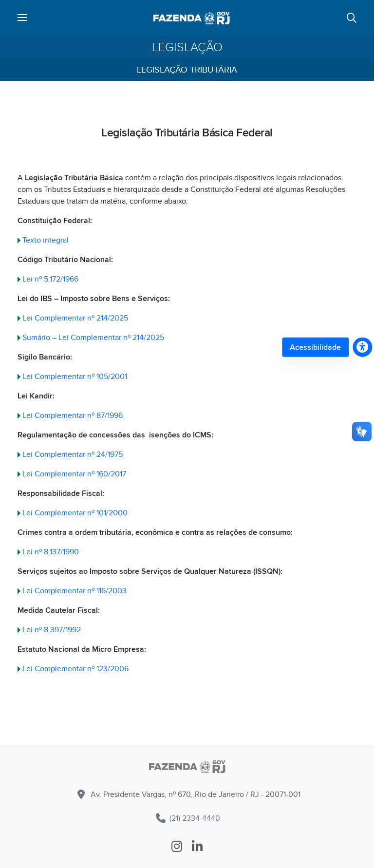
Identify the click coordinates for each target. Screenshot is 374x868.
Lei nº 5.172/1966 (50, 279)
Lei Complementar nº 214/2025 (75, 318)
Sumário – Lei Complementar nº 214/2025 (93, 338)
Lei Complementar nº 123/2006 (75, 669)
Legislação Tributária (187, 70)
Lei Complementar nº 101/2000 (75, 513)
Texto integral (46, 240)
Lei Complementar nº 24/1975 (73, 454)
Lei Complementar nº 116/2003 (75, 591)
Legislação (187, 47)
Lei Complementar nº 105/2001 (75, 377)
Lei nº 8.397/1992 (52, 630)
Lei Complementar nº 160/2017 (74, 474)
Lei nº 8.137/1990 (51, 552)
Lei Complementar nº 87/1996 (73, 415)
